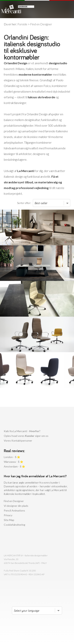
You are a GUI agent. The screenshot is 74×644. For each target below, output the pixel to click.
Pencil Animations (14, 510)
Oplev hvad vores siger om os (26, 436)
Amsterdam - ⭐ (14, 466)
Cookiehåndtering (15, 525)
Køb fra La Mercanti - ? (22, 431)
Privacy (8, 515)
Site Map (9, 520)
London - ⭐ (12, 457)
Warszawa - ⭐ (13, 462)
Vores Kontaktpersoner (18, 441)
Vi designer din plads (16, 506)
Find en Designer (14, 501)
